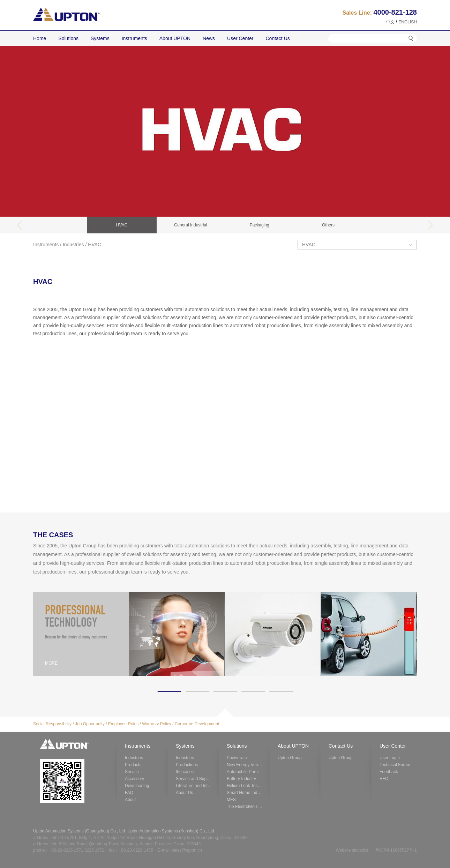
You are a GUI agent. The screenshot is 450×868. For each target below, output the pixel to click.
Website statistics (352, 850)
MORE (51, 663)
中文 (390, 22)
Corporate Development (197, 724)
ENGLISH (408, 22)
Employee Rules (123, 724)
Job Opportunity (90, 724)
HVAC (95, 245)
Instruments (46, 245)
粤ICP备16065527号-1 (396, 850)
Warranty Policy (157, 724)
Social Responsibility (52, 724)
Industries (73, 245)
